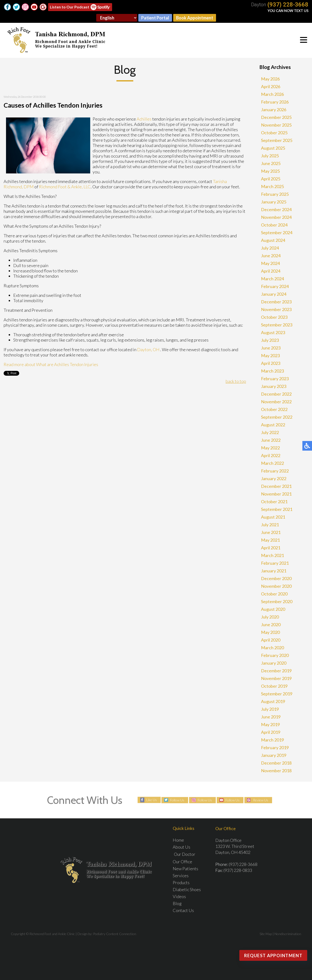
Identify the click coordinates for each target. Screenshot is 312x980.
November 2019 (276, 678)
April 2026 (271, 86)
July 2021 (270, 525)
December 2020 (276, 578)
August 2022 (273, 425)
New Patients (185, 869)
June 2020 (271, 625)
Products (181, 882)
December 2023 (276, 302)
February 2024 (275, 286)
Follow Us (177, 800)
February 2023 (275, 379)
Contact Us (183, 910)
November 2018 (276, 771)
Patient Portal (155, 18)
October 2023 (274, 317)
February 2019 (275, 747)
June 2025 (271, 163)
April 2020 (271, 640)
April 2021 (271, 548)
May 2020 (270, 632)
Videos (179, 896)
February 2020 (275, 655)
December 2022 (276, 394)
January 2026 (274, 110)
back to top (236, 381)
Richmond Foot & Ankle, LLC (65, 187)
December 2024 (276, 209)
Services (181, 876)
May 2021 (270, 540)
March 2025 (272, 186)
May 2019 (270, 724)
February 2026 (275, 102)
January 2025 (274, 202)
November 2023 (276, 309)
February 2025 (275, 194)
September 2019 (277, 694)
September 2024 (277, 233)
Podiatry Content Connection (115, 934)
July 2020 (270, 617)
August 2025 (273, 148)
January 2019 (274, 755)
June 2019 (271, 717)
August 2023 (273, 332)
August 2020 (273, 609)
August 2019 (273, 701)
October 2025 (274, 133)
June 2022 (271, 440)
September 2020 (277, 601)
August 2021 (273, 517)
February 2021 (275, 563)
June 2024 (271, 256)
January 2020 (274, 663)
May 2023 (270, 355)
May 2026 (270, 79)
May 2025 (270, 171)
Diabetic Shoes (187, 889)
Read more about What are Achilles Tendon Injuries (51, 364)
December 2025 (276, 117)
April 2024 (271, 271)
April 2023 (271, 363)
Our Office (182, 862)
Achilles (144, 119)
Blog (177, 903)
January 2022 (274, 478)
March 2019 (272, 740)
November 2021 (276, 494)
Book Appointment (195, 18)
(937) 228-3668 (288, 5)
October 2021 (274, 502)
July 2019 (270, 709)
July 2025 (270, 156)
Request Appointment (273, 955)
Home (178, 840)
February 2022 (275, 471)
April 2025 (271, 179)
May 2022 (270, 448)
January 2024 (274, 294)
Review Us (261, 800)
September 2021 (277, 509)
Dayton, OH (148, 349)
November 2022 (276, 402)
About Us (181, 847)
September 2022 (277, 417)
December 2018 (276, 763)
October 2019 (274, 686)
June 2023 (271, 348)
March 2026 (272, 94)
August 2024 (273, 240)
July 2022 (270, 432)
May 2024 (270, 263)
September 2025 (277, 140)
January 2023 (274, 386)
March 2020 (272, 648)
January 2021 (274, 571)
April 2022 (271, 455)
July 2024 (270, 248)
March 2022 (272, 463)
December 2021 (276, 486)
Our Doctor (185, 854)
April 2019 (271, 732)
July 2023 (270, 340)
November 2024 (276, 217)
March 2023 (272, 371)
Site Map (266, 934)
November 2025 (276, 125)
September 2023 (277, 325)
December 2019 (276, 671)
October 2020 (274, 594)
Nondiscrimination (288, 934)
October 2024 (274, 225)
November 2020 (276, 586)
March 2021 (272, 555)
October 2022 (274, 409)
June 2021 (271, 532)
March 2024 (272, 279)
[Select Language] (117, 18)
